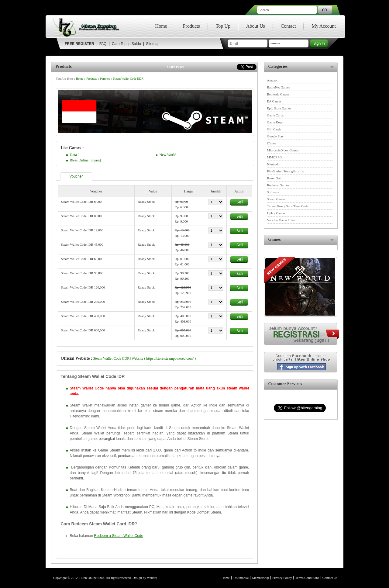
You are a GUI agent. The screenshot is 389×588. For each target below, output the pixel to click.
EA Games (274, 101)
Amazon (273, 80)
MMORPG (275, 157)
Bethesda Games (278, 94)
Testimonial (241, 578)
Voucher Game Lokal (281, 220)
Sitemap (153, 44)
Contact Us (330, 578)
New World (168, 155)
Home (161, 26)
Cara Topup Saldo (126, 44)
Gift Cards (274, 129)
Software (273, 192)
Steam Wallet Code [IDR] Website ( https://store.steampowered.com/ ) (144, 358)
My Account (324, 26)
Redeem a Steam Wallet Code (119, 536)
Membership (260, 578)
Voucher (76, 176)
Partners (105, 79)
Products (191, 26)
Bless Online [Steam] (86, 160)
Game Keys (275, 122)
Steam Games (276, 199)
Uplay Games (276, 213)
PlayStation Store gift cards (286, 171)
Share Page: (175, 67)
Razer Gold (275, 178)
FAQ (103, 44)
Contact (288, 26)
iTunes (272, 143)
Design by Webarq (145, 578)
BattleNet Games (279, 87)
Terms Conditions (307, 578)
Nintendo (273, 164)
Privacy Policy (282, 578)
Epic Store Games (279, 108)
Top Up (223, 26)
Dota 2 (75, 155)
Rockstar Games (278, 185)
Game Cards (275, 115)
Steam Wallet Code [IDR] (129, 79)
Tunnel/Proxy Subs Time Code (288, 206)
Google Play (275, 136)
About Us (256, 26)
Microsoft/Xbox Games (283, 150)
